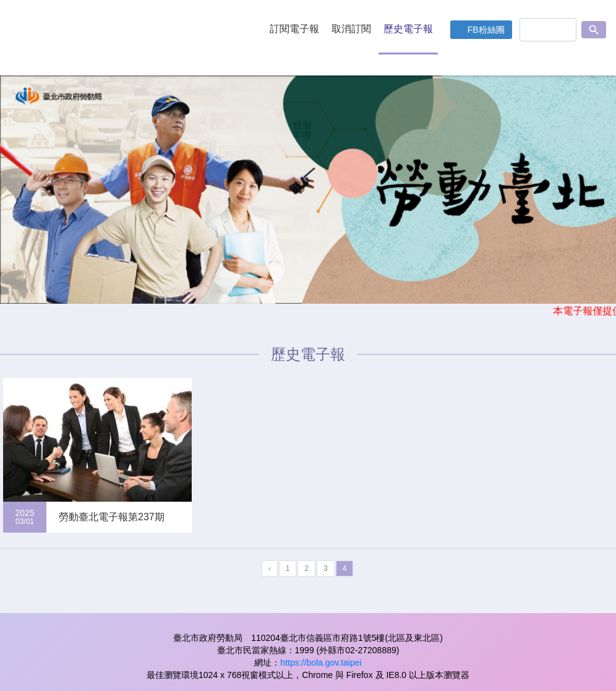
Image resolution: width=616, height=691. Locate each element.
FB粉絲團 (486, 30)
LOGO (127, 38)
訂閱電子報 (294, 29)
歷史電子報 (408, 29)
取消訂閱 (351, 29)
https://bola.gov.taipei (321, 663)
